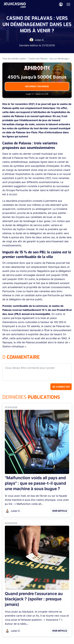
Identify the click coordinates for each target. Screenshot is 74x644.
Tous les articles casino (14, 59)
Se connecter (61, 387)
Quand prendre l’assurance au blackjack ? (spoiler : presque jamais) (34, 599)
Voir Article (60, 511)
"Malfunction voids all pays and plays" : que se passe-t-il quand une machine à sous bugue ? (35, 483)
